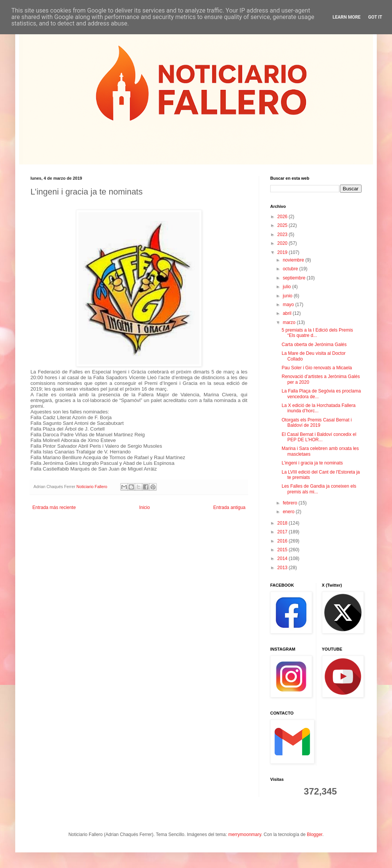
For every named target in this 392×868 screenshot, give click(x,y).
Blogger (315, 834)
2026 (283, 217)
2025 (283, 225)
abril (288, 313)
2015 (283, 550)
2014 (283, 558)
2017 (283, 532)
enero (289, 512)
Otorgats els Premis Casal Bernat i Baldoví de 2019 (317, 423)
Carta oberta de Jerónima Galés (314, 345)
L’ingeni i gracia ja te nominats (312, 463)
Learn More (347, 17)
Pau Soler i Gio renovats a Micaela (317, 368)
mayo (289, 305)
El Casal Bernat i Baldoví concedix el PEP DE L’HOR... (319, 437)
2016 (283, 541)
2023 (283, 235)
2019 (283, 252)
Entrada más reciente (54, 507)
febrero (291, 503)
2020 (283, 243)
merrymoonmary (245, 834)
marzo (290, 322)
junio (288, 296)
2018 (283, 523)
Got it (375, 17)
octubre (291, 269)
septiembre (295, 278)
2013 (283, 568)
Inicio (145, 507)
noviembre (294, 260)
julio (288, 287)
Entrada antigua (229, 507)
